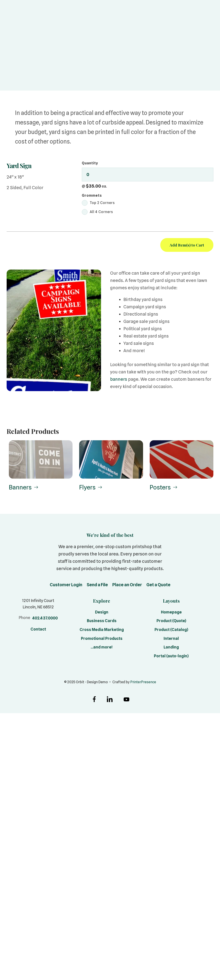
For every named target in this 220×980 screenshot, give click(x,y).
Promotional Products (102, 639)
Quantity (90, 163)
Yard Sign (20, 165)
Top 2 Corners (98, 203)
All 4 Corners (97, 212)
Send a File (97, 586)
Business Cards (102, 622)
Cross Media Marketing (102, 630)
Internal (171, 639)
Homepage (171, 613)
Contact (38, 630)
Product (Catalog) (171, 630)
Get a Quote (158, 586)
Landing (171, 648)
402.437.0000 (45, 619)
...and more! (102, 648)
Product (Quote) (171, 622)
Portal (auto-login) (171, 657)
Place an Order (127, 586)
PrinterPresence (143, 683)
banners (119, 379)
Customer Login (66, 586)
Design (102, 613)
